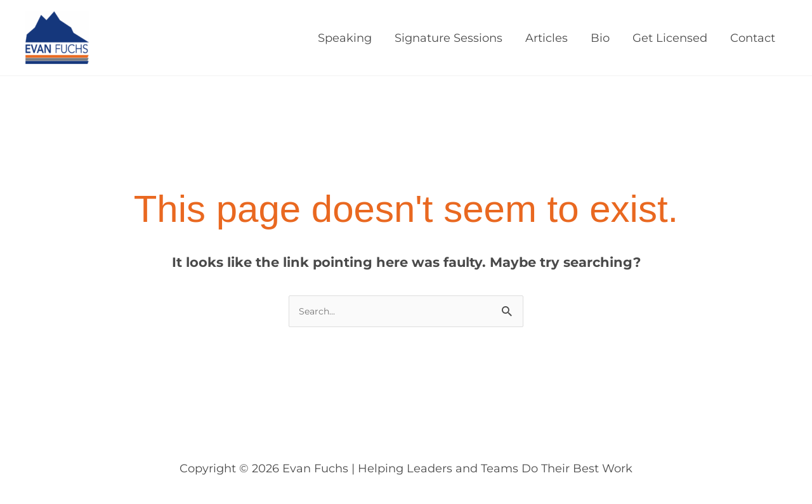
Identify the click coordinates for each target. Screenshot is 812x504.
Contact (753, 38)
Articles (547, 38)
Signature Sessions (449, 38)
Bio (600, 38)
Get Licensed (670, 38)
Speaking (345, 38)
